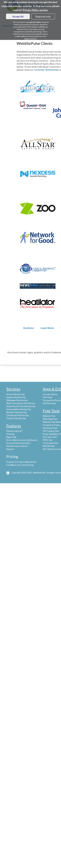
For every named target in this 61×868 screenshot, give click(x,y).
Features (14, 426)
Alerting (10, 434)
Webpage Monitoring (17, 400)
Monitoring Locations (17, 446)
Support (10, 449)
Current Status (50, 394)
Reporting (11, 437)
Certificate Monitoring (17, 415)
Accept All (18, 16)
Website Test (49, 416)
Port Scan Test (50, 437)
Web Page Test (50, 419)
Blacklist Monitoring (16, 412)
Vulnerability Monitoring (19, 409)
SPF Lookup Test (51, 431)
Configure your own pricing (20, 465)
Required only (43, 16)
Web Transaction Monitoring (21, 403)
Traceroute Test (50, 443)
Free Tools (51, 411)
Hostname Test (50, 428)
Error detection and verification (22, 440)
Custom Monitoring (16, 418)
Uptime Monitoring (16, 397)
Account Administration (18, 443)
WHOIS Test (49, 446)
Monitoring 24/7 (14, 431)
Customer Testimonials (46, 70)
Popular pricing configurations (21, 462)
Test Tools (48, 397)
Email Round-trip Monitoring (21, 406)
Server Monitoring (15, 394)
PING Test (48, 440)
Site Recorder (49, 403)
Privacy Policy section (35, 10)
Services (13, 389)
